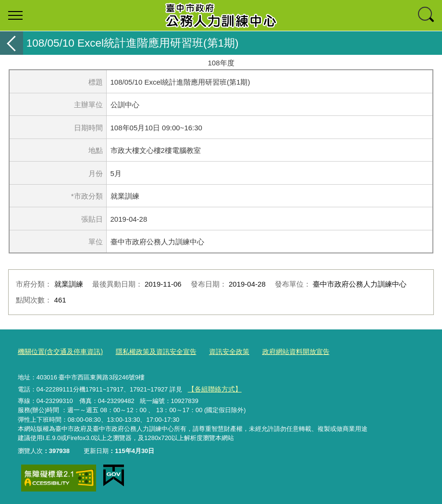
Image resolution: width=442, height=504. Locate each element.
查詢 (427, 15)
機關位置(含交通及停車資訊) (57, 351)
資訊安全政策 (216, 351)
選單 (15, 15)
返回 (12, 43)
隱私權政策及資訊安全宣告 (147, 351)
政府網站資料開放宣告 (279, 351)
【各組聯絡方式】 (212, 387)
